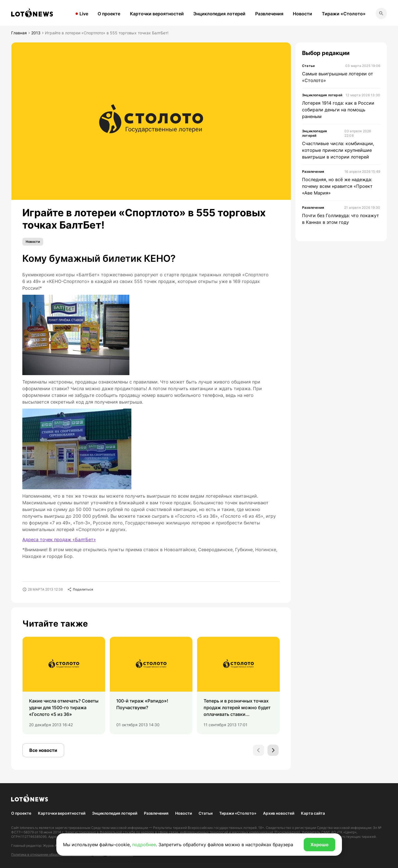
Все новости (43, 750)
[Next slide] (273, 750)
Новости (302, 14)
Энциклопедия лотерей (219, 14)
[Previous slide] (259, 750)
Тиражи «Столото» (344, 14)
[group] (64, 685)
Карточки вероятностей (157, 14)
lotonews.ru (29, 828)
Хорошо (319, 845)
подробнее (144, 845)
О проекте (109, 14)
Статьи (206, 813)
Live (84, 14)
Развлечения (269, 14)
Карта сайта (313, 813)
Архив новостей (279, 813)
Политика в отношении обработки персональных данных (57, 854)
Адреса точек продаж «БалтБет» (59, 539)
